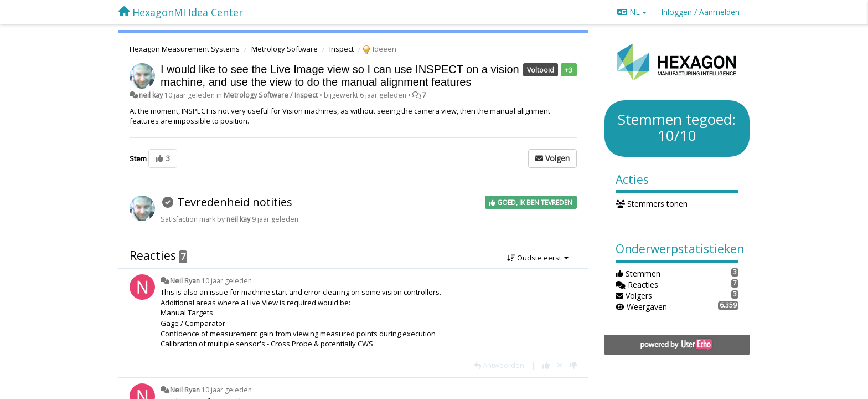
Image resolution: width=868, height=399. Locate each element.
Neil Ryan (185, 281)
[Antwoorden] (499, 365)
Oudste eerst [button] (538, 258)
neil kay (151, 95)
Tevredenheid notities (235, 202)
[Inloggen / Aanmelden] (700, 12)
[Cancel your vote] (560, 365)
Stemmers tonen (652, 204)
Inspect (342, 49)
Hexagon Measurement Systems (185, 49)
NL (632, 12)
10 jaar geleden (227, 281)
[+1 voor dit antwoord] (546, 365)
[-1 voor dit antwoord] (573, 365)
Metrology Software (285, 49)
